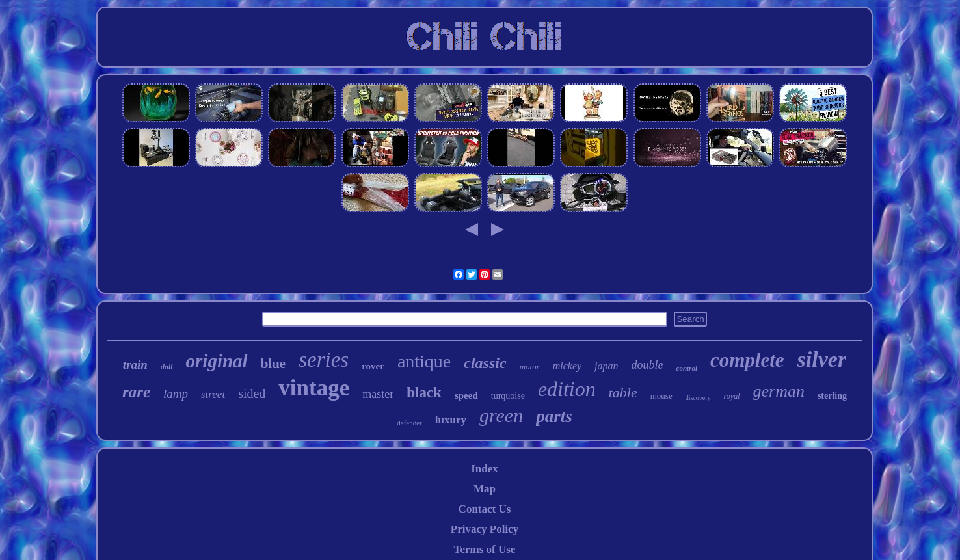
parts (554, 416)
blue (273, 364)
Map (485, 489)
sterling (832, 396)
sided (252, 393)
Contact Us (485, 509)
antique (424, 361)
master (378, 394)
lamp (176, 394)
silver (822, 359)
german (778, 391)
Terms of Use (485, 549)
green (501, 415)
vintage (314, 388)
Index (485, 469)
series (324, 360)
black (424, 393)
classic (485, 363)
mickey (567, 366)
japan (606, 366)
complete (747, 360)
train (135, 365)
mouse (661, 396)
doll (167, 367)
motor (530, 367)
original (217, 361)
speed (466, 395)
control (687, 368)
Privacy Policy (485, 529)
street (213, 394)
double (647, 365)
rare (136, 392)
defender (409, 423)
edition (567, 389)
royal (732, 396)
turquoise (508, 396)
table (623, 393)
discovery (698, 398)
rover (373, 366)
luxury (451, 420)
